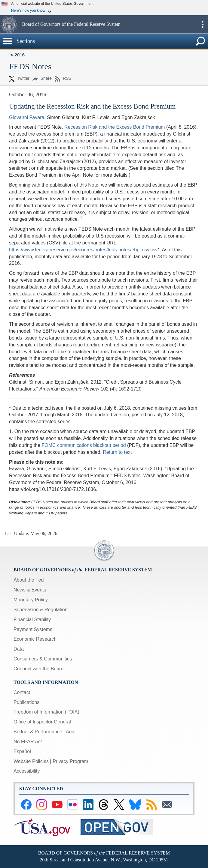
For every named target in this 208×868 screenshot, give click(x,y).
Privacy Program (70, 761)
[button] (10, 24)
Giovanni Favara (27, 117)
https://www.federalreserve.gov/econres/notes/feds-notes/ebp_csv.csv (83, 250)
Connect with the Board (38, 669)
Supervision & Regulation (41, 610)
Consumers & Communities (43, 659)
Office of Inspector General (42, 722)
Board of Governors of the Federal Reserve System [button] (71, 24)
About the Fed (29, 580)
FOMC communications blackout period (84, 445)
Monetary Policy (31, 600)
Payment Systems (33, 629)
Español (22, 751)
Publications (26, 702)
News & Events (30, 590)
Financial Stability (32, 620)
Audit (71, 732)
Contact (22, 692)
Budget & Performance (38, 732)
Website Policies (31, 761)
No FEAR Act (28, 742)
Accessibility (27, 771)
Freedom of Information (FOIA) (46, 712)
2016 (20, 55)
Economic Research (35, 639)
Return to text (117, 452)
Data (19, 649)
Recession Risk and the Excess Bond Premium (115, 127)
